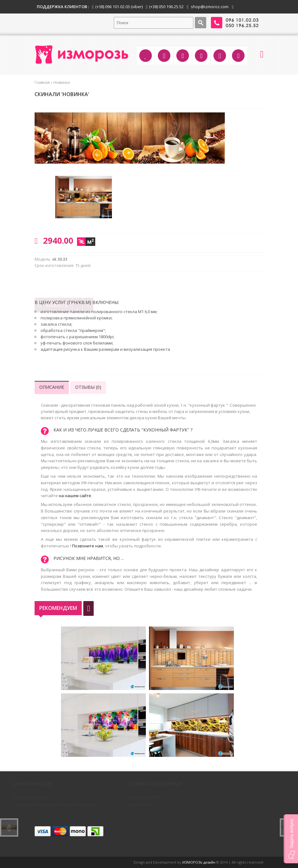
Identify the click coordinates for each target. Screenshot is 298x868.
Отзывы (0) (88, 387)
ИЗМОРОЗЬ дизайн (199, 862)
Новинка (62, 82)
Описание (52, 387)
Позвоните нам (88, 546)
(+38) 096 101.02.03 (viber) (119, 7)
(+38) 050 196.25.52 (166, 7)
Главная (42, 82)
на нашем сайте (75, 496)
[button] (291, 839)
